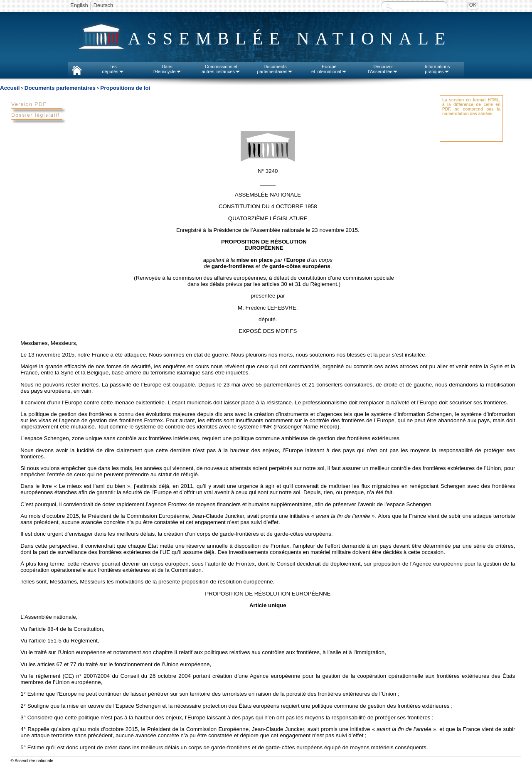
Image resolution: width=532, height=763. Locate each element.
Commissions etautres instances (221, 69)
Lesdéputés (113, 69)
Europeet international (329, 69)
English (79, 5)
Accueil (10, 88)
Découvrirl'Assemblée (383, 69)
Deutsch (103, 5)
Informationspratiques (437, 69)
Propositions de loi (125, 88)
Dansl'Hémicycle (167, 69)
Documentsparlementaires (275, 69)
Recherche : (389, 6)
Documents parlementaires (60, 88)
